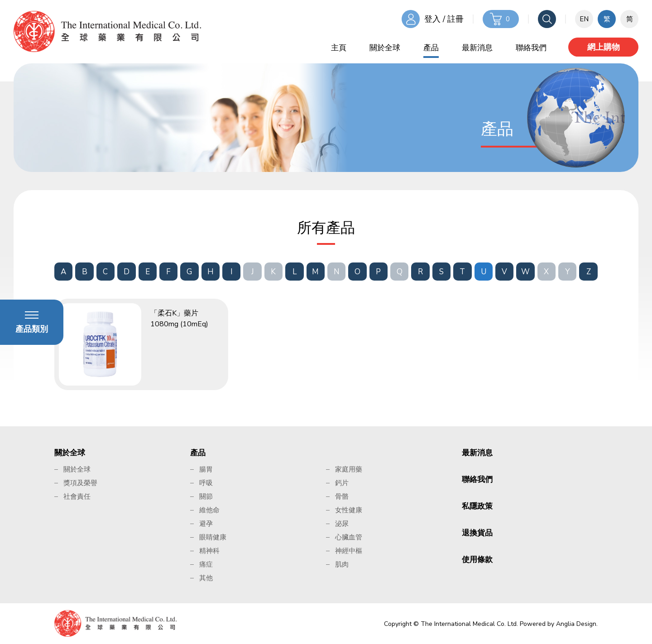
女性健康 (349, 510)
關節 (206, 496)
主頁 (339, 48)
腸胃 (206, 469)
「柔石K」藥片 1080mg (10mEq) (179, 319)
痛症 (206, 564)
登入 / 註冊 (444, 19)
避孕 (206, 524)
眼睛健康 (213, 537)
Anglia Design (576, 624)
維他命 (209, 510)
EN (584, 19)
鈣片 (342, 483)
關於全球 (385, 48)
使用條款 (477, 560)
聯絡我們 (531, 48)
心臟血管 (349, 537)
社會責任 (77, 496)
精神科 (209, 551)
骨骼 (342, 496)
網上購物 (604, 47)
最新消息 (477, 48)
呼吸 (206, 483)
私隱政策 (477, 506)
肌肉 (342, 564)
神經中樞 (349, 551)
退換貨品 (477, 533)
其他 (206, 578)
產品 (431, 48)
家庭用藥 (349, 469)
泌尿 (342, 524)
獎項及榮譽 (80, 483)
